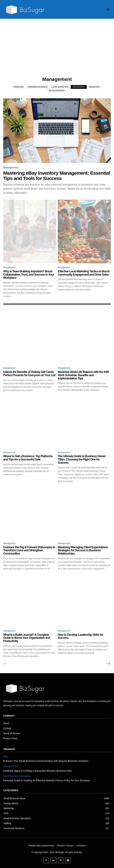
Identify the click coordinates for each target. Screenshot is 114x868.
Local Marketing (60, 87)
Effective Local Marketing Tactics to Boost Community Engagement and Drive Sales (84, 273)
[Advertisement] (57, 43)
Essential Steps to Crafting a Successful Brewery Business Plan (37, 771)
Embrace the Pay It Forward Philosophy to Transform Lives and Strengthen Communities (29, 550)
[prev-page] (6, 664)
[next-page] (108, 664)
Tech (6, 756)
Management (79, 87)
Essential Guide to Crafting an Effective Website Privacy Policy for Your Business (47, 780)
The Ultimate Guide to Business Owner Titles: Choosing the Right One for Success (82, 459)
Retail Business (57, 91)
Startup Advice (10, 766)
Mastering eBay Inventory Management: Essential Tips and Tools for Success (57, 176)
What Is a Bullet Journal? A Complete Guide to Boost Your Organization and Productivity (27, 638)
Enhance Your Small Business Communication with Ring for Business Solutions (46, 761)
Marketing (94, 87)
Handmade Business (38, 87)
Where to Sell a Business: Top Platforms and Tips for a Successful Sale (28, 458)
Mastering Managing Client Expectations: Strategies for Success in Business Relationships (83, 550)
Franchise (19, 87)
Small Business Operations (17, 776)
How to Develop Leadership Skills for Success (80, 636)
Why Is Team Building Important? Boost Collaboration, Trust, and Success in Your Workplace (29, 275)
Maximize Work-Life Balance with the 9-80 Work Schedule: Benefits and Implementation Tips (83, 375)
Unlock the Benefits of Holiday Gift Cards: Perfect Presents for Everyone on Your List (29, 374)
